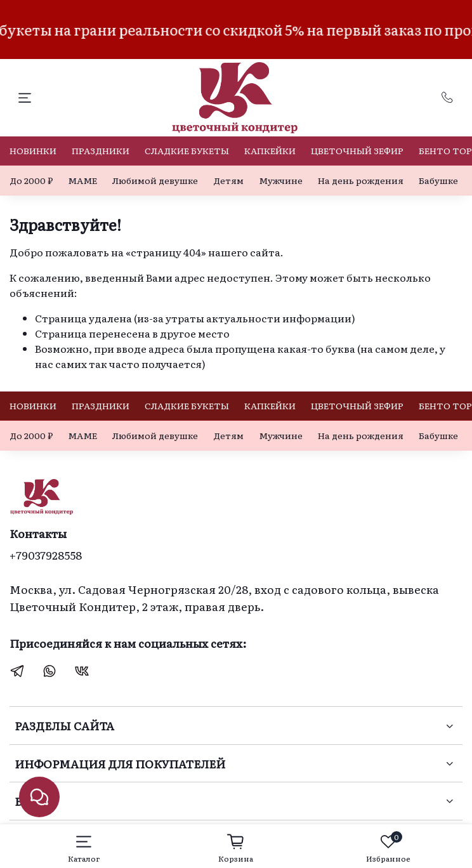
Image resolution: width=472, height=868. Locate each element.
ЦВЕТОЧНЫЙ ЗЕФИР (357, 150)
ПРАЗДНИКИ (101, 150)
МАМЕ (82, 180)
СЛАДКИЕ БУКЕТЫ (187, 150)
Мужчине (281, 180)
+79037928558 (46, 555)
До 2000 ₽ (31, 180)
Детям (228, 180)
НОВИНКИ (33, 150)
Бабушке (438, 180)
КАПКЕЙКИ (270, 150)
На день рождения (361, 180)
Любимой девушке (155, 180)
